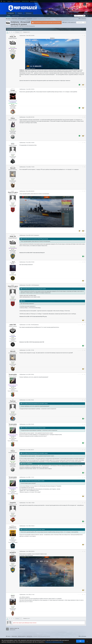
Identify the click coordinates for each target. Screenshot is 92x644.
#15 (83, 450)
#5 (83, 167)
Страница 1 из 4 (27, 32)
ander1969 (13, 325)
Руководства (32, 26)
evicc (13, 144)
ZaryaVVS (13, 503)
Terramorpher (13, 374)
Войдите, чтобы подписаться (70, 22)
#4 (83, 143)
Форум (9, 16)
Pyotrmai (13, 401)
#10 (83, 325)
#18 (83, 526)
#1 (83, 36)
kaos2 (13, 596)
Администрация (16, 16)
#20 (83, 595)
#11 (83, 350)
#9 (83, 285)
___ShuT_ (13, 262)
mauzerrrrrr (13, 527)
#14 (83, 424)
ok (80, 641)
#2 (83, 89)
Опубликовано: (27, 36)
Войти (82, 1)
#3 (83, 117)
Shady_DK (16, 26)
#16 (83, 477)
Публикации (29, 13)
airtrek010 (13, 553)
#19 (83, 551)
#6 (83, 191)
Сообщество (11, 13)
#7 (83, 235)
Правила (20, 13)
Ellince (13, 118)
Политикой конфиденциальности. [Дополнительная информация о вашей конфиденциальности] (54, 642)
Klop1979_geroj (13, 192)
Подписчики (80, 22)
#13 (83, 400)
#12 (83, 375)
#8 (83, 262)
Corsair (13, 90)
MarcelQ (13, 168)
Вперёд (17, 32)
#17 (83, 503)
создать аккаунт (88, 1)
